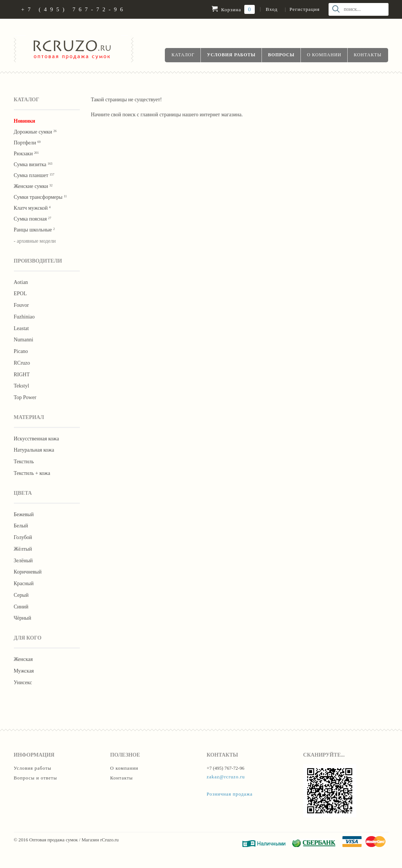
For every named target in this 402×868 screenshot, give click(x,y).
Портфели (27, 143)
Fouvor (21, 305)
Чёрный (23, 618)
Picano (21, 351)
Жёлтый (23, 549)
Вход (271, 9)
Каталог (183, 55)
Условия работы (231, 55)
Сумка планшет (34, 175)
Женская (23, 659)
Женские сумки (33, 186)
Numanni (24, 340)
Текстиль (24, 462)
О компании (324, 55)
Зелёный (23, 561)
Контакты (368, 55)
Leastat (21, 328)
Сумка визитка (33, 164)
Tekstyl (22, 386)
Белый (21, 526)
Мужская (24, 671)
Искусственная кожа (37, 439)
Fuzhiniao (24, 317)
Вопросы (281, 55)
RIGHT (22, 375)
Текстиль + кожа (32, 473)
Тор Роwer (25, 397)
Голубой (23, 537)
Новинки (25, 121)
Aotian (21, 282)
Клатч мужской (32, 208)
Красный (24, 583)
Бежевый (24, 514)
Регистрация (305, 9)
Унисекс (23, 683)
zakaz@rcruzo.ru (226, 777)
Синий (21, 607)
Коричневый (28, 572)
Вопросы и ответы (36, 778)
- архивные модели (35, 241)
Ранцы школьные (34, 230)
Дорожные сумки (35, 132)
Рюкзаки (26, 154)
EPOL (20, 294)
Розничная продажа (230, 794)
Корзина (233, 9)
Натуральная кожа (34, 450)
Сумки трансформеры (40, 197)
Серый (21, 595)
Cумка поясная (33, 219)
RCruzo (22, 363)
